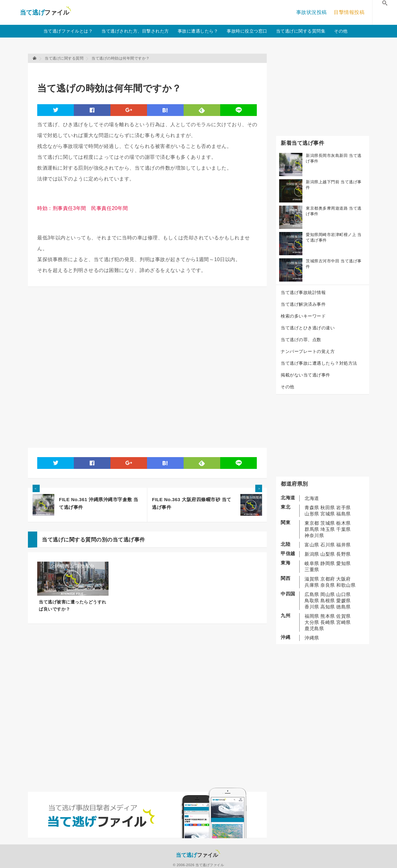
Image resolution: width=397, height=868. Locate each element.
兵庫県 (312, 585)
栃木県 (343, 523)
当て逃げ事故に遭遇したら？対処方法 (319, 363)
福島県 (343, 514)
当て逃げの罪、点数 (301, 340)
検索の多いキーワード (303, 316)
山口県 (343, 594)
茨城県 (328, 523)
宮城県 (328, 514)
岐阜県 (312, 563)
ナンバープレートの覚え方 (308, 351)
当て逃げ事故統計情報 (303, 292)
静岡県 (328, 563)
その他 (341, 31)
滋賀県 (312, 579)
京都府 (328, 579)
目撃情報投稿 (349, 12)
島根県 (328, 601)
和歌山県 (346, 585)
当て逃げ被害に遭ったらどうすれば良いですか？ (73, 605)
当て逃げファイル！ (45, 12)
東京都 (312, 523)
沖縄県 (312, 638)
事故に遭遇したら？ (198, 31)
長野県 (343, 554)
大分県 (312, 622)
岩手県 (343, 507)
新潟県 (312, 554)
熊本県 (328, 616)
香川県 (312, 607)
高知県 (328, 607)
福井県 (343, 545)
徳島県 (343, 607)
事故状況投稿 (312, 12)
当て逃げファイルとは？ (68, 31)
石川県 (328, 545)
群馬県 (312, 529)
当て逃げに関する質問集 (301, 31)
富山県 (312, 545)
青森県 (312, 507)
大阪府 (343, 579)
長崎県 (328, 622)
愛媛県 (343, 601)
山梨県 (328, 554)
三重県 (312, 570)
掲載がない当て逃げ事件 (306, 375)
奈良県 (328, 585)
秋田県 (328, 507)
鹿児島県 (314, 628)
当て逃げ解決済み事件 (303, 304)
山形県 (312, 514)
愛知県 (343, 563)
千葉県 (343, 529)
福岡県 (312, 616)
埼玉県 (328, 529)
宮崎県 (343, 622)
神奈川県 (314, 535)
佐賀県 (343, 616)
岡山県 (328, 594)
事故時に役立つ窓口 (247, 31)
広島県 (312, 594)
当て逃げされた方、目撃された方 (135, 31)
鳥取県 (312, 601)
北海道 (312, 498)
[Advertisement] (150, 70)
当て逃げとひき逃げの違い (308, 328)
